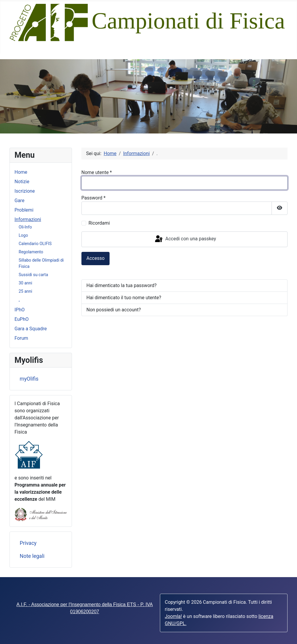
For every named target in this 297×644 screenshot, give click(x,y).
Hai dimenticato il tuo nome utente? (124, 298)
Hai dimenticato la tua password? (122, 285)
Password (94, 198)
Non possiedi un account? (114, 310)
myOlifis (29, 379)
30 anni (25, 283)
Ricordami (99, 223)
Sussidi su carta (33, 275)
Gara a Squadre (31, 329)
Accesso (95, 258)
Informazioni (28, 219)
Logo (23, 235)
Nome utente (97, 172)
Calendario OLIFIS (35, 244)
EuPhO (22, 319)
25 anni (25, 291)
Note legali (32, 556)
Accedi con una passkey (185, 239)
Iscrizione (25, 191)
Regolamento (31, 252)
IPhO (20, 310)
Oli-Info (25, 227)
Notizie (22, 182)
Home (21, 172)
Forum (21, 338)
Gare (19, 201)
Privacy (28, 543)
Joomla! (174, 616)
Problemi (24, 210)
